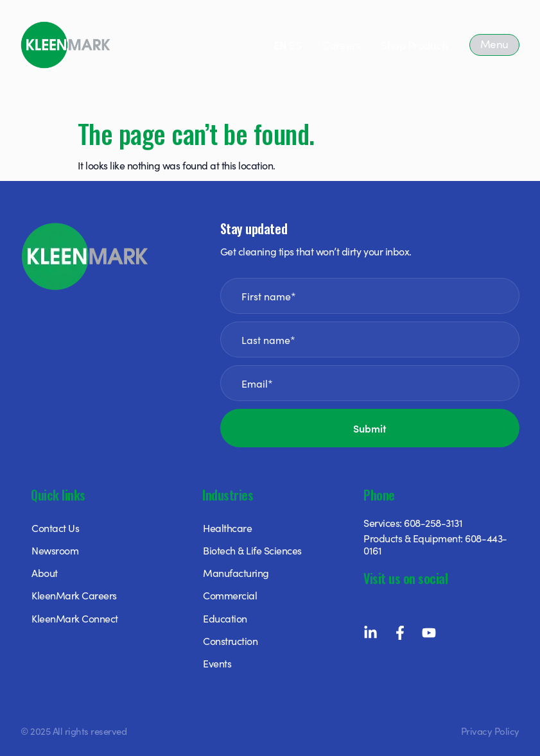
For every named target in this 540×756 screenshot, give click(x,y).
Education (225, 618)
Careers (342, 45)
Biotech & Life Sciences (252, 550)
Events (217, 663)
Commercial (230, 595)
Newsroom (55, 550)
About (45, 572)
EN (280, 45)
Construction (230, 640)
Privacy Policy (490, 731)
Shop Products (415, 45)
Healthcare (227, 528)
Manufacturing (236, 572)
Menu (494, 44)
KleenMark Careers (74, 595)
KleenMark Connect (75, 618)
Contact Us (55, 528)
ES (295, 45)
